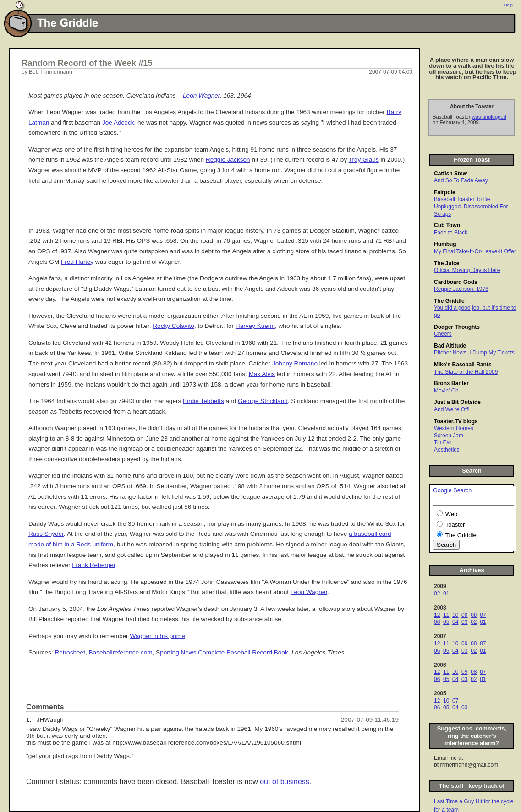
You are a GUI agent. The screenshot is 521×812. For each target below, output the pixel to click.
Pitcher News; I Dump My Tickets (474, 353)
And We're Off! (452, 409)
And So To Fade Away (461, 180)
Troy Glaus (364, 160)
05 (446, 622)
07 (483, 615)
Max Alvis (262, 374)
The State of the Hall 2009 (466, 372)
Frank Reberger (93, 565)
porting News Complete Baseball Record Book (224, 652)
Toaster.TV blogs (456, 421)
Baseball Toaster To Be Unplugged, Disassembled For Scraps (471, 206)
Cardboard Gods (456, 282)
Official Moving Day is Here (467, 270)
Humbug (445, 244)
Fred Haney (77, 262)
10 (455, 615)
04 (455, 622)
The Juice (447, 263)
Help (508, 5)
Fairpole (445, 192)
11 (446, 615)
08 (474, 615)
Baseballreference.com (120, 652)
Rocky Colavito (173, 326)
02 (437, 594)
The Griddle (449, 301)
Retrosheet (70, 652)
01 (446, 594)
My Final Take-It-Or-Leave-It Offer (475, 251)
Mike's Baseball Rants (463, 365)
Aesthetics (447, 450)
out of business (285, 782)
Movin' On (446, 391)
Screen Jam (449, 436)
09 (464, 615)
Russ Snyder (46, 534)
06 (437, 622)
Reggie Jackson (228, 160)
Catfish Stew (450, 174)
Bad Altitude (450, 346)
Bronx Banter (451, 383)
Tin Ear (443, 442)
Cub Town (447, 225)
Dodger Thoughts (457, 327)
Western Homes (454, 428)
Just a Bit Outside (457, 402)
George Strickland (263, 401)
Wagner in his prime (157, 636)
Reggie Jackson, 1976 (461, 289)
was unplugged (489, 117)
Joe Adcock (118, 123)
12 (437, 615)
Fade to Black (451, 233)
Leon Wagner (201, 95)
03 (464, 622)
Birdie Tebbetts (203, 401)
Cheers (443, 334)
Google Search (452, 490)
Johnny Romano (295, 363)
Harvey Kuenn (255, 326)
